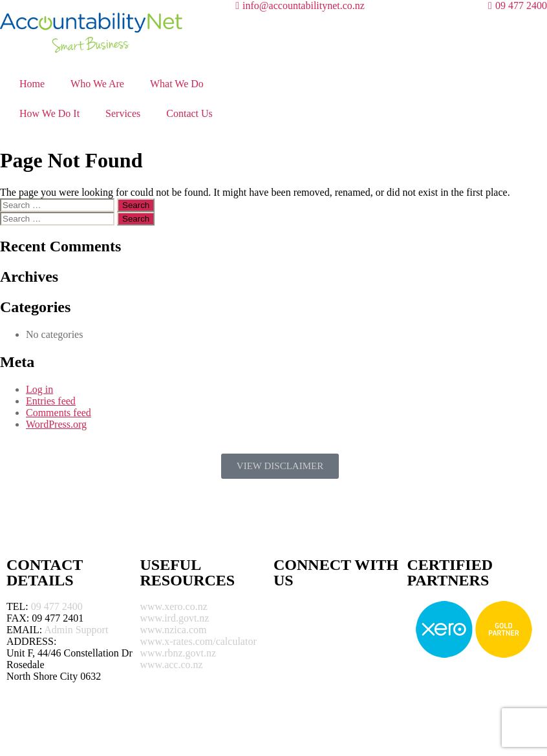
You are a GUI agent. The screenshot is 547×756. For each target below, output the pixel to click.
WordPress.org (56, 424)
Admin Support (76, 630)
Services (123, 113)
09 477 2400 (57, 606)
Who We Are (97, 84)
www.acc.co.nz (172, 665)
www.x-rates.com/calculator (198, 641)
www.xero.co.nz (174, 606)
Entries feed (51, 401)
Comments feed (59, 413)
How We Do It (49, 113)
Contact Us (189, 113)
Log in (39, 389)
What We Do (177, 84)
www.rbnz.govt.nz (178, 653)
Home (32, 84)
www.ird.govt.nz (175, 618)
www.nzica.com (174, 630)
